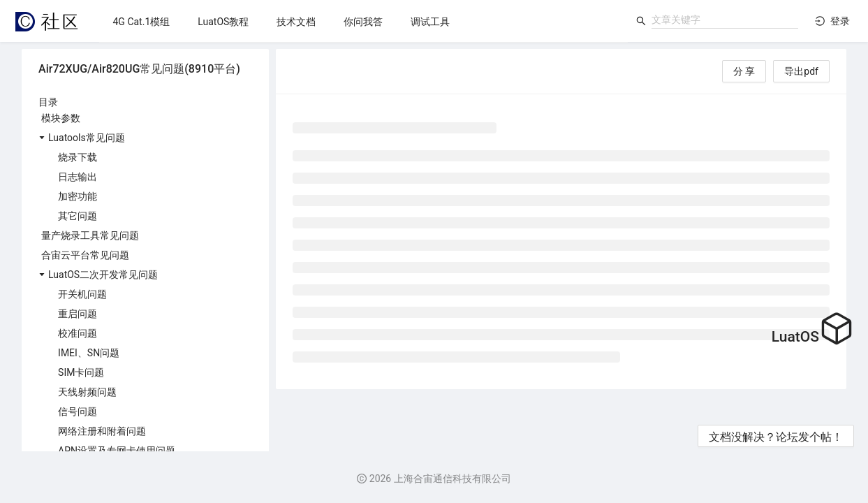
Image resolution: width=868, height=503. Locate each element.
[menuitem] (142, 22)
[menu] (363, 21)
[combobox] (725, 20)
